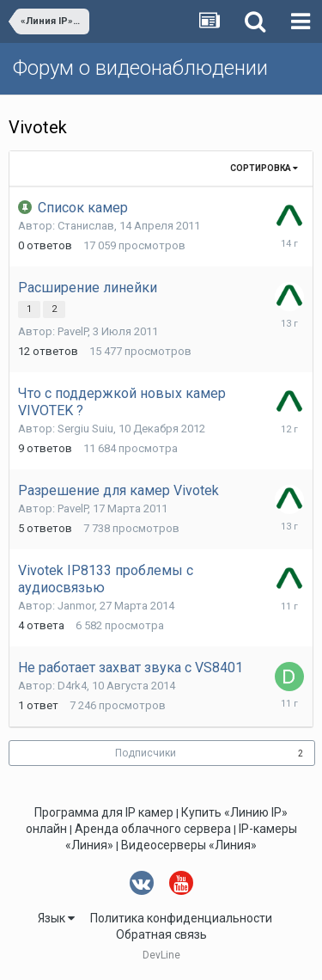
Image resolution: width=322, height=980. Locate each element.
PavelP (73, 331)
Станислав (86, 226)
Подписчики (146, 753)
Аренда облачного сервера (153, 829)
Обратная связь (161, 934)
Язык (56, 918)
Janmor (76, 606)
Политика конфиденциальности (181, 918)
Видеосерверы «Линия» (189, 845)
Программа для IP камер (104, 812)
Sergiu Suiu (85, 429)
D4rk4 (72, 686)
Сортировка (264, 168)
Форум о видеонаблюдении (140, 68)
